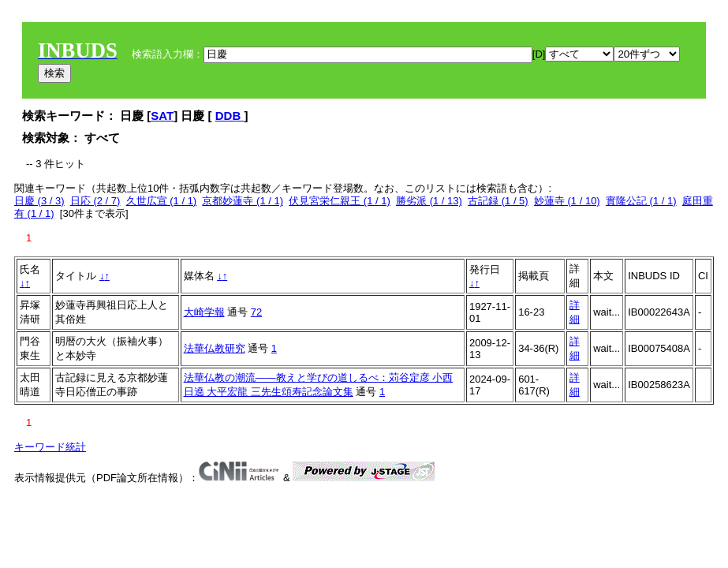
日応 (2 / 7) (95, 201)
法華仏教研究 (215, 348)
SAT (162, 116)
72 (256, 312)
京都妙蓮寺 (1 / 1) (243, 201)
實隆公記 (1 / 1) (641, 201)
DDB (230, 116)
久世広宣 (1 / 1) (162, 201)
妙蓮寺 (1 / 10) (567, 201)
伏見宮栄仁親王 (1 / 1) (340, 201)
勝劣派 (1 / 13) (429, 201)
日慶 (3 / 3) (39, 201)
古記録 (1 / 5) (498, 201)
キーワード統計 (50, 447)
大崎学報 (204, 312)
